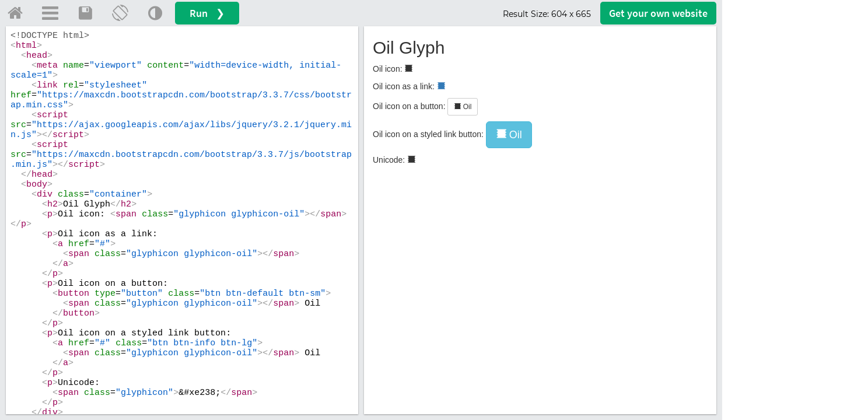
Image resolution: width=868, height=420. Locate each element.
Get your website (658, 13)
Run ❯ (207, 13)
